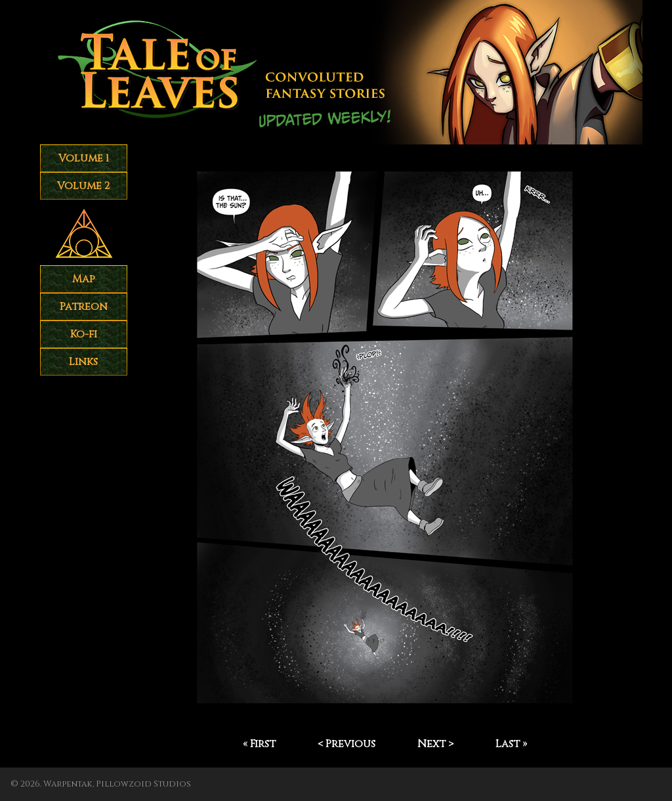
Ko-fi (84, 334)
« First (259, 744)
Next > (435, 744)
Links (83, 362)
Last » (511, 744)
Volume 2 (83, 186)
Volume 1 (84, 158)
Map (84, 279)
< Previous (346, 744)
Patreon (84, 307)
